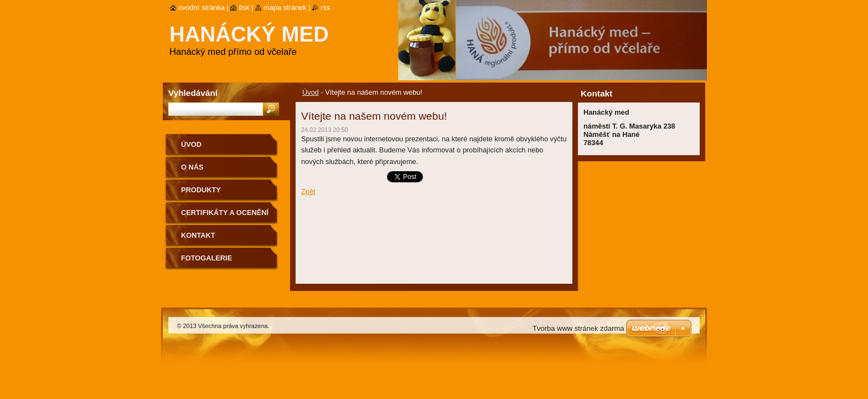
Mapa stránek (285, 7)
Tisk (244, 7)
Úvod (311, 92)
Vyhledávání (193, 93)
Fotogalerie (206, 258)
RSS (325, 7)
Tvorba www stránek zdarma (578, 328)
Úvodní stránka (201, 7)
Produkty (201, 190)
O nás (192, 167)
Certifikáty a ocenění (225, 213)
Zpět (308, 191)
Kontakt (198, 235)
